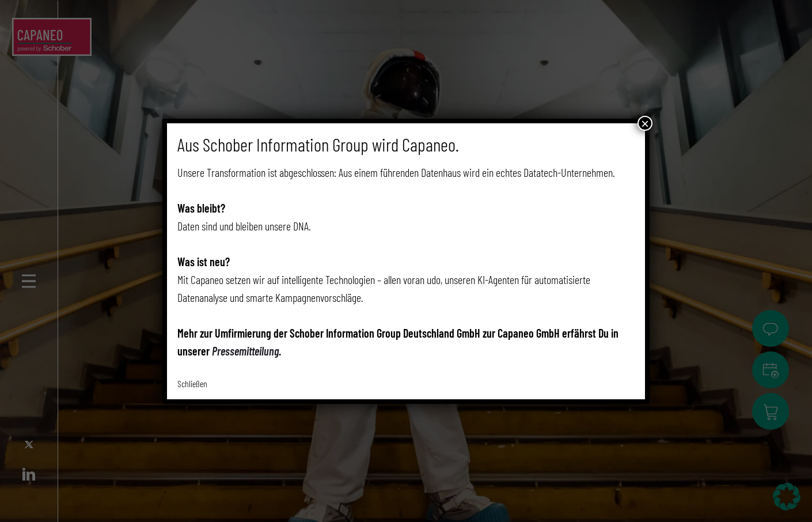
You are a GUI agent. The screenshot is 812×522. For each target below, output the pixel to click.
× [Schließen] (645, 123)
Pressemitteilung (245, 351)
